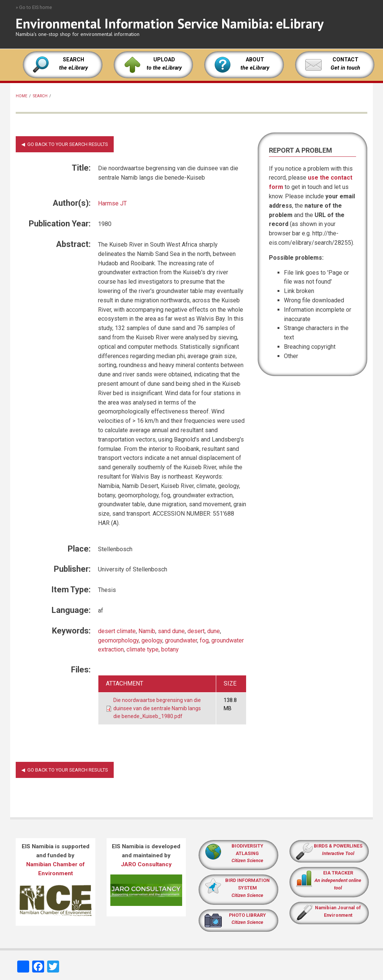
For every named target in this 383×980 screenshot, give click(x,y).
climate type (143, 649)
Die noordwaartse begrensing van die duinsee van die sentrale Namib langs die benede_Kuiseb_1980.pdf (157, 708)
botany (170, 649)
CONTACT (345, 60)
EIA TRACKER (338, 873)
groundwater (181, 640)
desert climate (117, 631)
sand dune (171, 631)
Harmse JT (112, 203)
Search (40, 96)
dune (214, 631)
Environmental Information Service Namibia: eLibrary (170, 23)
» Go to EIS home (34, 7)
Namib (147, 631)
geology (152, 640)
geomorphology (118, 640)
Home (22, 96)
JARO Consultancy (146, 864)
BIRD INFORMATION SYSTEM (247, 888)
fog (204, 640)
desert (196, 631)
